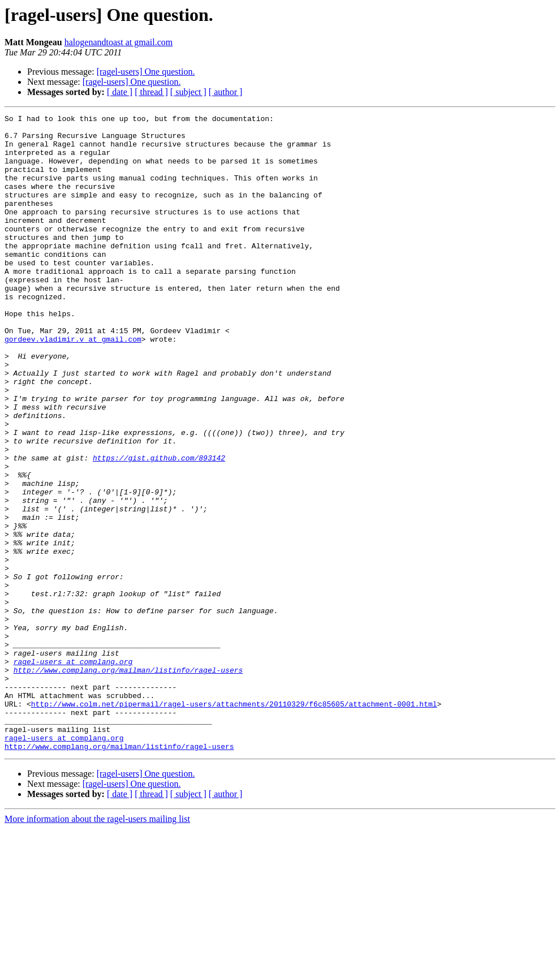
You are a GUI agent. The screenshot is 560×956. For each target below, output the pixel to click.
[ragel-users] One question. (146, 72)
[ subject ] (188, 92)
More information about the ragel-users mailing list (97, 946)
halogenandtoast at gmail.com (119, 42)
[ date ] (120, 92)
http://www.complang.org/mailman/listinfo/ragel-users (128, 782)
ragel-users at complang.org (73, 772)
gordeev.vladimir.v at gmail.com (73, 385)
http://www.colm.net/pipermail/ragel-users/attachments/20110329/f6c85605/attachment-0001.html (234, 822)
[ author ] (226, 92)
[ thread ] (151, 92)
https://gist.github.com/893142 (159, 527)
